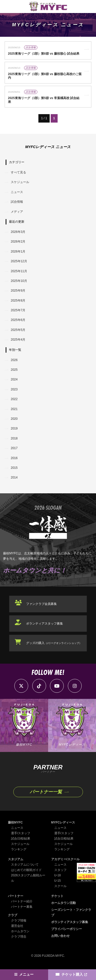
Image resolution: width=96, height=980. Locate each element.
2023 (14, 389)
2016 (14, 458)
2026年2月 (18, 242)
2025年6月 (18, 320)
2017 (14, 448)
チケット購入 (72, 975)
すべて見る (18, 172)
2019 (14, 428)
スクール (60, 886)
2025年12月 (19, 261)
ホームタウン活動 (63, 903)
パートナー (16, 896)
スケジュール (20, 182)
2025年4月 (18, 340)
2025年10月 (19, 281)
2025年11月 (19, 271)
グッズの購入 (54, 643)
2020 (14, 419)
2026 (14, 360)
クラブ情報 (19, 921)
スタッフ (60, 870)
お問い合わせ (60, 936)
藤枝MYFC (15, 822)
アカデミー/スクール (65, 859)
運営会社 (17, 926)
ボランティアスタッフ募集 (45, 624)
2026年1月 (18, 252)
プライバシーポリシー (67, 929)
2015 (14, 468)
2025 (14, 370)
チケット (57, 896)
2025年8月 (18, 301)
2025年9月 (18, 291)
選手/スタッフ (21, 833)
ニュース (17, 192)
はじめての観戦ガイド (26, 870)
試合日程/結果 (21, 839)
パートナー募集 (22, 907)
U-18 (58, 875)
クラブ (13, 915)
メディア (17, 212)
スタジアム (16, 859)
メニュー (26, 975)
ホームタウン (20, 931)
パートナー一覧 (46, 792)
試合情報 (17, 202)
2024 (14, 379)
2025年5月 (18, 330)
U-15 (58, 881)
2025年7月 (18, 310)
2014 (14, 477)
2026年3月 (18, 232)
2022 (14, 399)
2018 (14, 438)
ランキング (19, 849)
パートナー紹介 (22, 901)
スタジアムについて (25, 865)
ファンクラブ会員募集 (41, 604)
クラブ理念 (19, 937)
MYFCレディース (63, 822)
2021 (14, 409)
